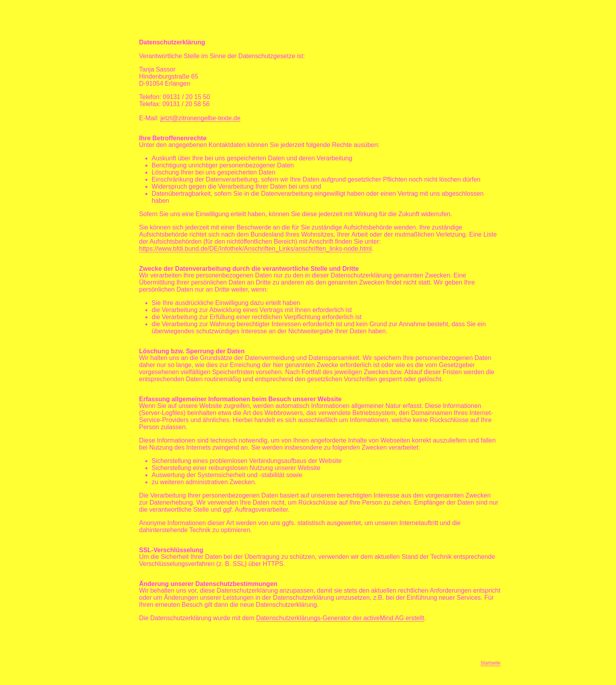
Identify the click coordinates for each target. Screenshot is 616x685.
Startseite (490, 663)
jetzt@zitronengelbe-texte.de (200, 118)
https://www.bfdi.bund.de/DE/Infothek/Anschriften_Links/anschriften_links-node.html (255, 249)
